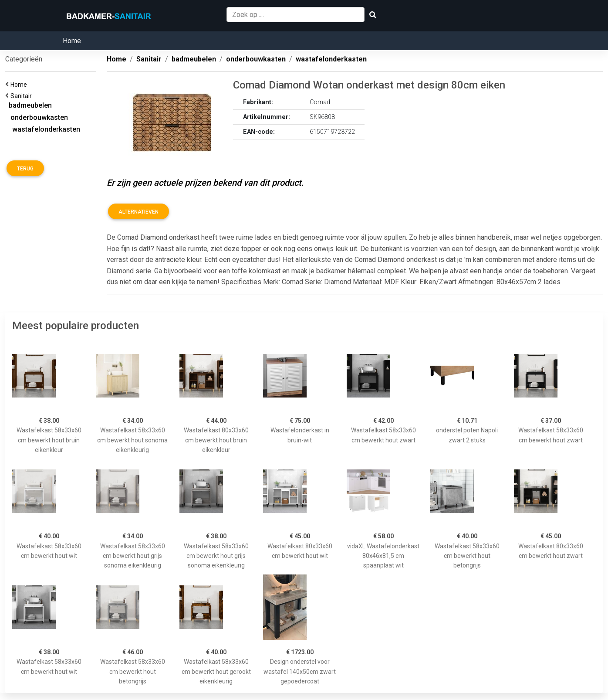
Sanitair (22, 96)
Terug (25, 169)
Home (72, 41)
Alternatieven (138, 212)
